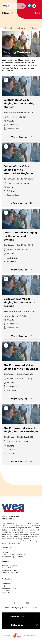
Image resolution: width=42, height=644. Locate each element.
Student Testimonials (9, 568)
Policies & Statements (10, 572)
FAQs (4, 586)
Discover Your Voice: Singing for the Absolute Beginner (19, 302)
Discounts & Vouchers (10, 588)
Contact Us (6, 547)
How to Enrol (6, 584)
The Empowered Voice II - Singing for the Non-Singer (21, 430)
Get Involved (6, 590)
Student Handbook (9, 592)
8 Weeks (10, 121)
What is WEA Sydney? (10, 566)
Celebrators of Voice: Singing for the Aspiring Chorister (19, 103)
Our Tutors (5, 575)
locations (36, 28)
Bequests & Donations (10, 570)
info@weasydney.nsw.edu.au (12, 557)
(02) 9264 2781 (7, 552)
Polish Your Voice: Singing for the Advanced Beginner (20, 236)
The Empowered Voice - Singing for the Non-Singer (21, 367)
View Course (19, 137)
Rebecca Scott (13, 129)
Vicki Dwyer (12, 390)
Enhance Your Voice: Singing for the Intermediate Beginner (18, 170)
